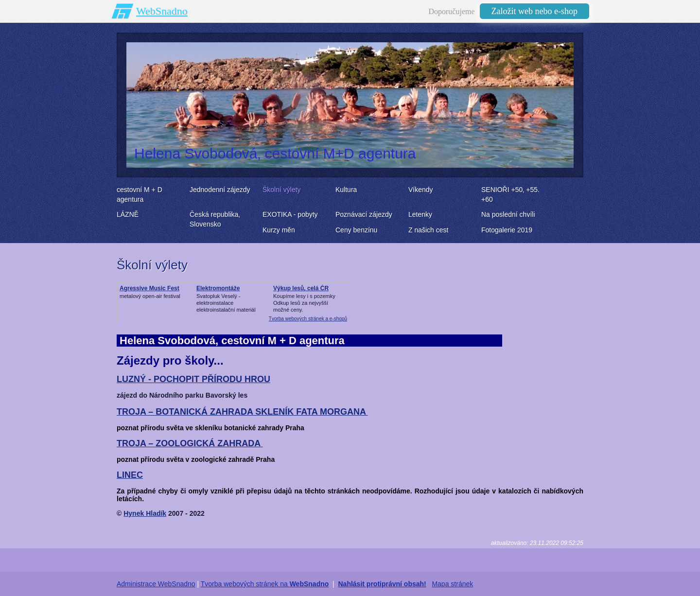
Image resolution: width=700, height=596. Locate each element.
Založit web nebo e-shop (534, 11)
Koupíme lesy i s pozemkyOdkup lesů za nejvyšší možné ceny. (304, 303)
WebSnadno (162, 11)
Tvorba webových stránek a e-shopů (308, 319)
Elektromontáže (218, 288)
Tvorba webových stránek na (265, 584)
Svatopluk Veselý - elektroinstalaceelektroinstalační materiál (226, 303)
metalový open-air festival (150, 296)
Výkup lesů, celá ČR (301, 288)
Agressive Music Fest (149, 288)
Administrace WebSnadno (156, 584)
